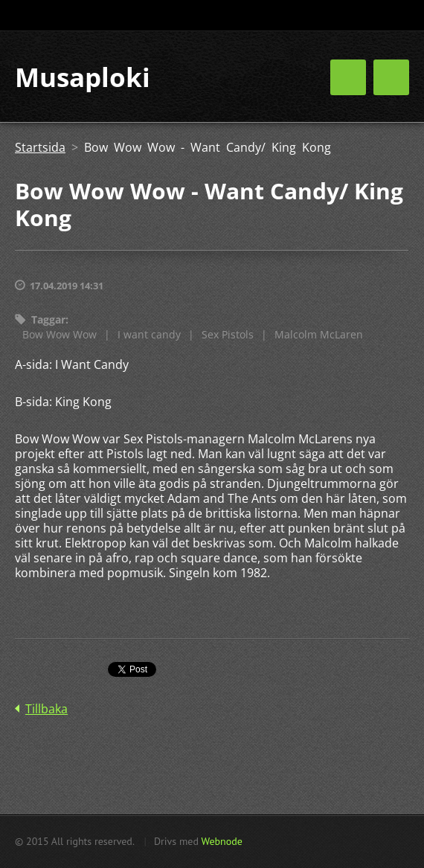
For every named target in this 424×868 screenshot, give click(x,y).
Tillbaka (46, 709)
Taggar (48, 319)
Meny (391, 77)
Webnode (221, 841)
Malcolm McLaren (319, 334)
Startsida (40, 147)
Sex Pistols (228, 334)
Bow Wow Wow (60, 334)
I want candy (149, 334)
